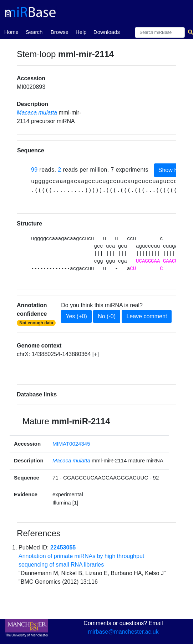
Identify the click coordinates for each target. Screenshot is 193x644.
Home (11, 31)
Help (81, 32)
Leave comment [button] (147, 316)
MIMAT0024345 (71, 444)
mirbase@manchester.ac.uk (123, 632)
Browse (60, 32)
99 (34, 170)
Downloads (107, 32)
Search (34, 32)
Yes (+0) (76, 316)
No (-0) (107, 316)
